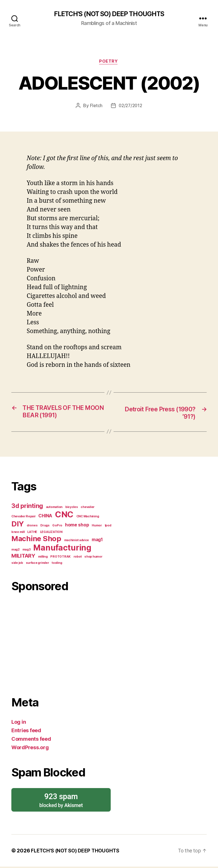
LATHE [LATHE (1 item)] (32, 533)
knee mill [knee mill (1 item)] (18, 533)
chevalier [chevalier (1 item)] (88, 508)
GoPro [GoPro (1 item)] (57, 527)
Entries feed (26, 732)
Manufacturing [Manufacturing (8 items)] (62, 549)
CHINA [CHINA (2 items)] (45, 517)
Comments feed (31, 740)
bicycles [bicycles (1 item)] (72, 508)
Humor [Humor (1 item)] (97, 527)
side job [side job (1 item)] (17, 564)
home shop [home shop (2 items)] (77, 526)
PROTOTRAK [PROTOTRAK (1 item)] (60, 558)
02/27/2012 (130, 107)
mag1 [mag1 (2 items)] (97, 541)
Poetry (109, 62)
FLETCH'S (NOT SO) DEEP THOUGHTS (109, 14)
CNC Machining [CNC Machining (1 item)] (88, 518)
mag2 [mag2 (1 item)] (15, 551)
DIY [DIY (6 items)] (18, 525)
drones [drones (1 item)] (32, 527)
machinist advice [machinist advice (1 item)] (77, 542)
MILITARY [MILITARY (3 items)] (23, 557)
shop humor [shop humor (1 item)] (93, 558)
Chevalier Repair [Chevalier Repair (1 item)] (24, 518)
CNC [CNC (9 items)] (64, 516)
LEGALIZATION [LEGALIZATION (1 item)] (51, 533)
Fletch (95, 107)
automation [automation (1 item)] (54, 508)
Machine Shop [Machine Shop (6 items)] (36, 540)
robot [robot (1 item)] (78, 558)
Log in (19, 723)
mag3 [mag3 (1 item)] (27, 551)
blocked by (61, 801)
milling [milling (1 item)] (43, 558)
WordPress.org (30, 749)
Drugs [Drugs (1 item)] (45, 527)
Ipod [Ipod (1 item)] (108, 527)
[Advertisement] (63, 643)
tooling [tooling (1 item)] (57, 564)
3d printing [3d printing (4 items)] (27, 507)
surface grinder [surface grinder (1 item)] (37, 564)
